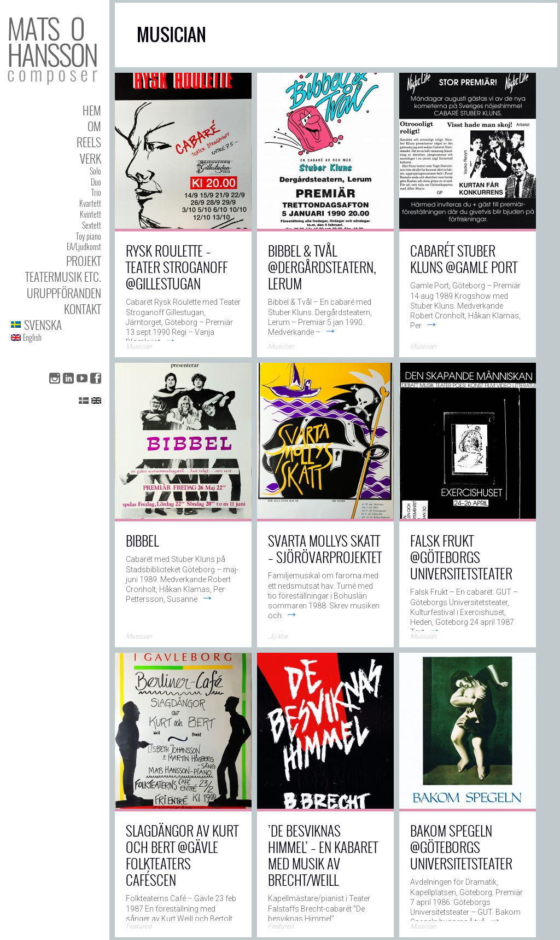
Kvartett (90, 203)
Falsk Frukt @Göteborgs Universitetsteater (461, 557)
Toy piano (89, 236)
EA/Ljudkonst (84, 246)
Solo (95, 171)
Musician (139, 346)
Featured (139, 926)
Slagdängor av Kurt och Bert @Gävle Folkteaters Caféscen (182, 855)
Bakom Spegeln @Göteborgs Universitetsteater (461, 847)
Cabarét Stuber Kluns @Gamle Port (464, 259)
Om (94, 126)
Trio (96, 192)
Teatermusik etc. (63, 277)
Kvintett (91, 214)
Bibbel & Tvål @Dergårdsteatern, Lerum (322, 267)
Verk (91, 158)
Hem (92, 110)
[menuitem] (56, 325)
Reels (89, 142)
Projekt (84, 261)
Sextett (92, 225)
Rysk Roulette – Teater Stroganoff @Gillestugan (177, 267)
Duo (96, 182)
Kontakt (83, 309)
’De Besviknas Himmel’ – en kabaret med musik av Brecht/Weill (323, 855)
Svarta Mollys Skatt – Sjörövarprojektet (325, 549)
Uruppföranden (64, 293)
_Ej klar (278, 636)
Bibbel (142, 540)
